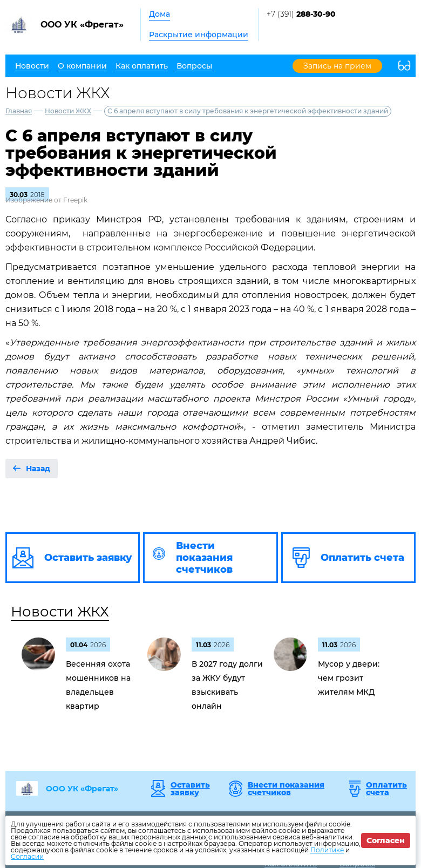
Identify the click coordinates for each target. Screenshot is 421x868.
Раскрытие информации (199, 35)
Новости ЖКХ (68, 111)
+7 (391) (301, 14)
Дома (159, 14)
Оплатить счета (386, 789)
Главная (19, 111)
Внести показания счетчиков (286, 789)
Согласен (386, 840)
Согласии (27, 856)
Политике (327, 850)
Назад (38, 469)
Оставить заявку (190, 789)
